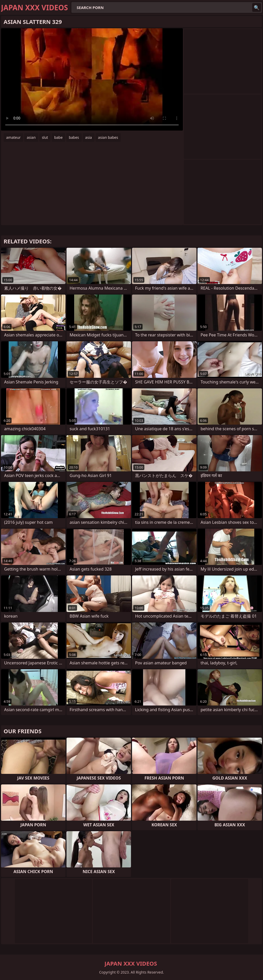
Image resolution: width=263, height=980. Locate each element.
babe (58, 137)
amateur (13, 137)
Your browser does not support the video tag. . (92, 79)
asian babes (108, 137)
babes (74, 137)
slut (45, 137)
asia (89, 137)
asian (31, 137)
